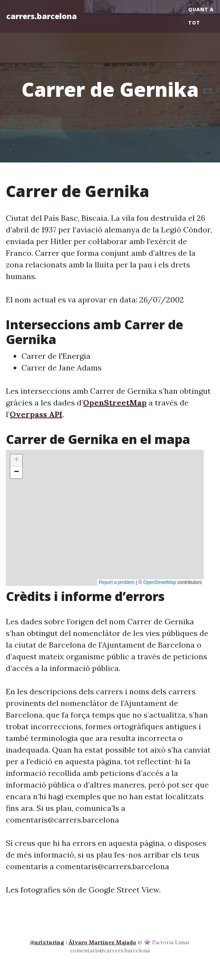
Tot (194, 23)
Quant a (201, 10)
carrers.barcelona (42, 16)
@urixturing (47, 942)
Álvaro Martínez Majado (102, 942)
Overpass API (36, 414)
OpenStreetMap (115, 403)
